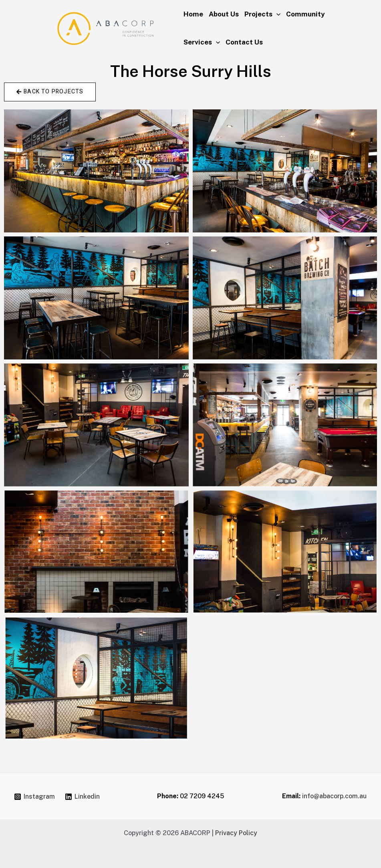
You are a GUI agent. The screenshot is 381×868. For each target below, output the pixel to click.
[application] (276, 14)
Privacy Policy (236, 833)
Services (202, 42)
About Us (224, 14)
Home (193, 14)
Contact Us (244, 42)
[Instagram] (35, 797)
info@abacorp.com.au (334, 796)
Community (305, 14)
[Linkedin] (82, 797)
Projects (262, 14)
